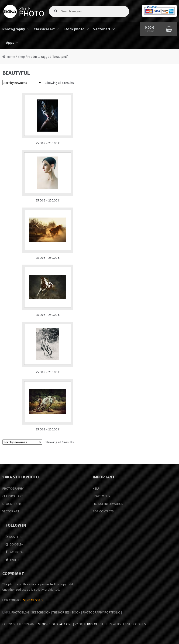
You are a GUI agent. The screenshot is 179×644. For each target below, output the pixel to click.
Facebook (16, 552)
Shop (21, 57)
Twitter (16, 560)
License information (108, 504)
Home (11, 57)
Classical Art (13, 496)
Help (96, 488)
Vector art (102, 29)
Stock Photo (12, 504)
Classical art (44, 29)
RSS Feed (16, 537)
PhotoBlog (20, 612)
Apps (10, 42)
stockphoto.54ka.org (55, 624)
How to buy (102, 496)
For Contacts (103, 511)
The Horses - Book (66, 612)
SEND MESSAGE (34, 600)
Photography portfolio (102, 612)
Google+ (16, 544)
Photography (13, 488)
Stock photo (74, 29)
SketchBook (41, 612)
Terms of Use (94, 624)
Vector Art (11, 511)
